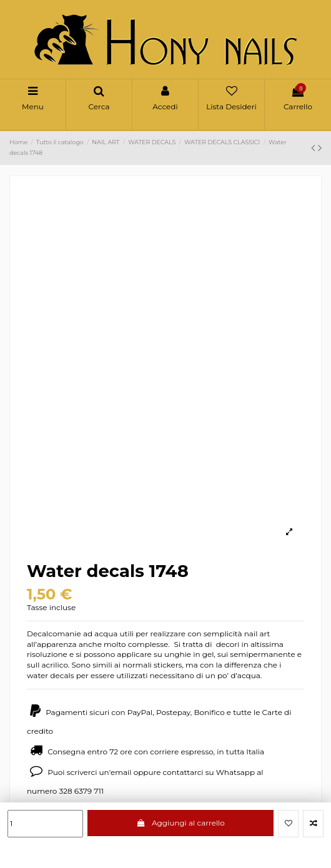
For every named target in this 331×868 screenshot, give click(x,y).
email (121, 772)
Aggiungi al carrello (180, 823)
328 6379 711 (81, 791)
